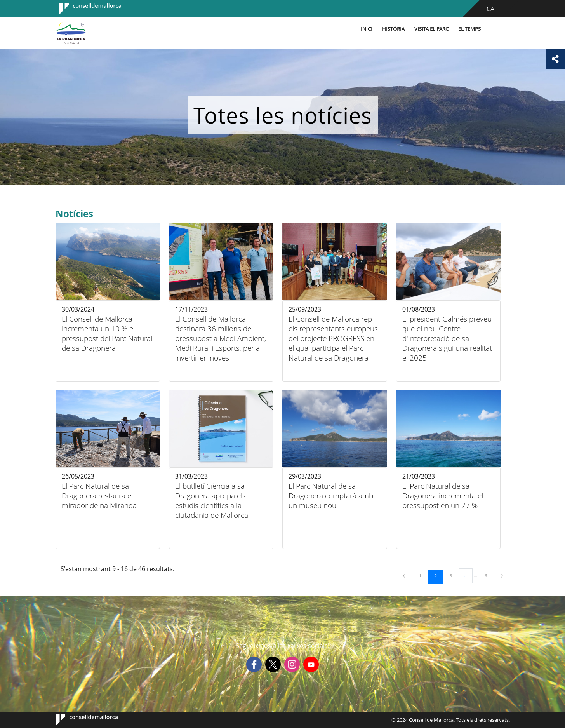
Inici (367, 29)
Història (393, 29)
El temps (469, 29)
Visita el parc (431, 29)
